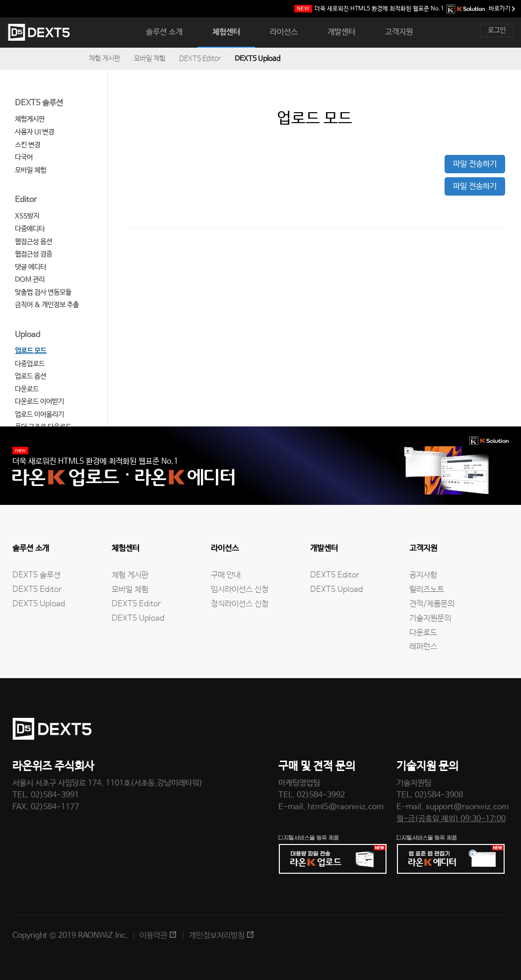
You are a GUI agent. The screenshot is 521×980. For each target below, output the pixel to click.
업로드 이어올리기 (39, 415)
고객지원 (399, 32)
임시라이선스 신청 (240, 590)
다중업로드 (30, 364)
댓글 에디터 (31, 267)
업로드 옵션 (31, 376)
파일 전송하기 (475, 164)
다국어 (24, 157)
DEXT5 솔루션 (39, 103)
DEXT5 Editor (200, 59)
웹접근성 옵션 (33, 242)
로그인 (497, 30)
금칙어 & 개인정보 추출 (47, 305)
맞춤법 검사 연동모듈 (43, 292)
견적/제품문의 (432, 604)
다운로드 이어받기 (39, 402)
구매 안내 (226, 575)
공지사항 (423, 575)
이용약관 (153, 936)
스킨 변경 (28, 145)
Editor (26, 200)
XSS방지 (27, 216)
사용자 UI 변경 (34, 132)
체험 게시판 (104, 59)
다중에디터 (30, 229)
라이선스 (284, 32)
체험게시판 (30, 119)
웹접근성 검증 (33, 254)
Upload (28, 335)
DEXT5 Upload (258, 59)
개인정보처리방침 (217, 936)
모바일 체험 (150, 59)
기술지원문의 (430, 618)
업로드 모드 (31, 351)
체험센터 (226, 32)
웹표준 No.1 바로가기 (405, 9)
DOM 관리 (30, 280)
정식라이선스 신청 (240, 604)
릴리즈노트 (427, 590)
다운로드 (27, 389)
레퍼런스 (423, 647)
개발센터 (341, 32)
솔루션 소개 (164, 32)
